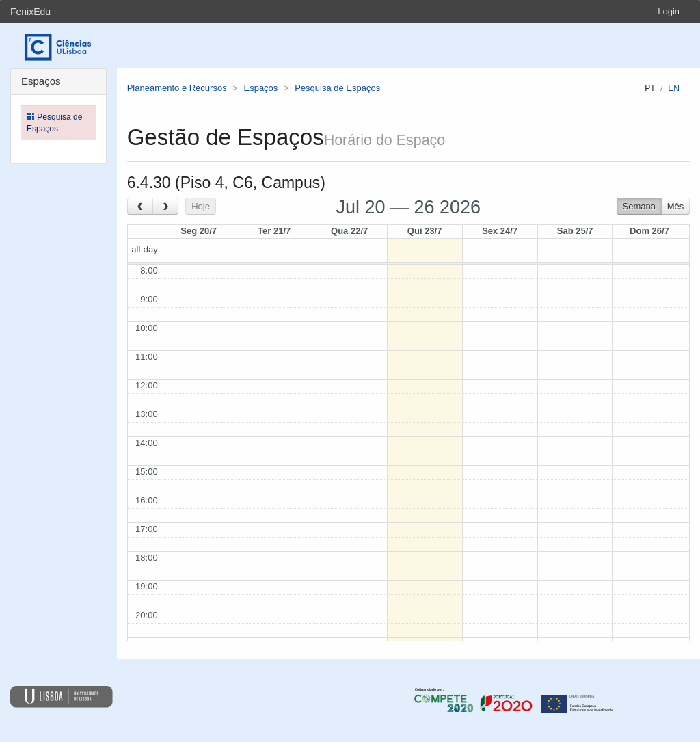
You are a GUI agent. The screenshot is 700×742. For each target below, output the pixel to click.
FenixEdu (30, 12)
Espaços (260, 88)
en (674, 88)
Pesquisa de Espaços (337, 88)
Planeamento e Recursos (177, 88)
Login (669, 11)
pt (650, 88)
